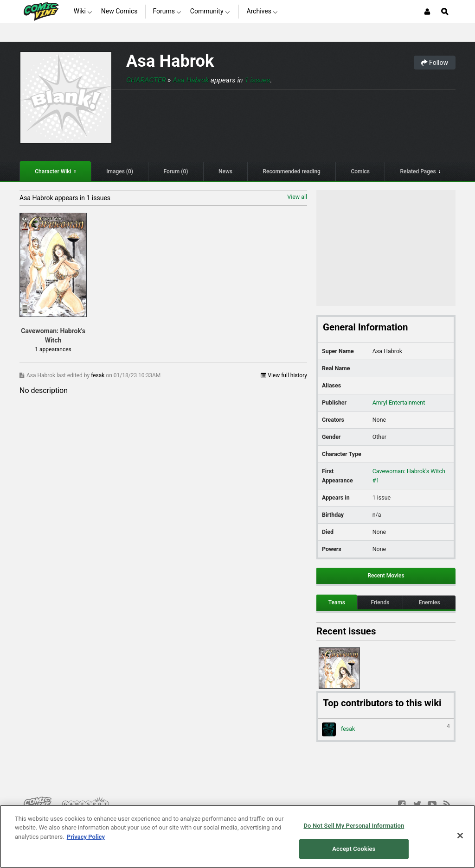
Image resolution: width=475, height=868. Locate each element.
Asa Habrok (170, 61)
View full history (284, 375)
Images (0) (120, 171)
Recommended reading (292, 171)
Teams (337, 602)
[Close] (460, 836)
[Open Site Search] (445, 12)
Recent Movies (386, 576)
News (225, 171)
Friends (380, 602)
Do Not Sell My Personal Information (354, 826)
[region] (237, 836)
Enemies (430, 602)
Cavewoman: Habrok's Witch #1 (409, 476)
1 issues (257, 80)
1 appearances (53, 349)
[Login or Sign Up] (427, 12)
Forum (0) (176, 171)
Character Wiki (53, 171)
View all (297, 197)
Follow (435, 63)
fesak (98, 375)
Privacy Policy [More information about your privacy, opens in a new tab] (86, 837)
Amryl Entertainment (399, 402)
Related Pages (418, 171)
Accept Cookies (354, 849)
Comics (360, 171)
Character (146, 80)
